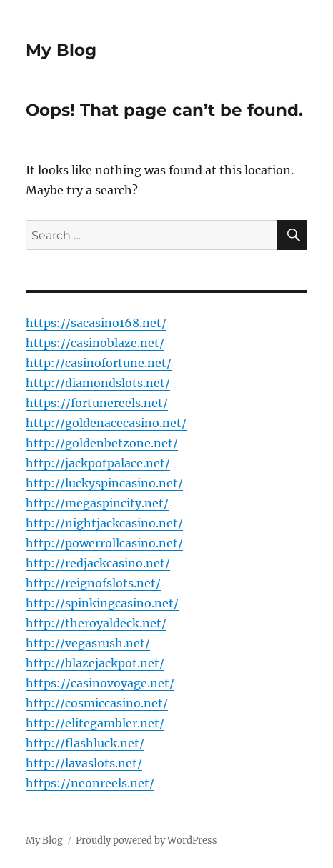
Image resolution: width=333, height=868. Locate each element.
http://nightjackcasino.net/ (104, 523)
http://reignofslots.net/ (93, 583)
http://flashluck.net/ (85, 743)
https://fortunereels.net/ (97, 403)
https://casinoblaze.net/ (95, 343)
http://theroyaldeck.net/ (96, 623)
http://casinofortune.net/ (99, 363)
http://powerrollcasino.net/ (104, 543)
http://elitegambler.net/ (95, 723)
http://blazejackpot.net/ (95, 663)
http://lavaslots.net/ (84, 763)
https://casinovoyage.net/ (100, 683)
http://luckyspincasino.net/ (104, 483)
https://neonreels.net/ (90, 783)
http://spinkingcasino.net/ (102, 603)
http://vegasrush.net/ (88, 643)
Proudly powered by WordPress (146, 840)
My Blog (61, 50)
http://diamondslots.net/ (98, 383)
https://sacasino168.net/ (96, 323)
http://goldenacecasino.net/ (106, 423)
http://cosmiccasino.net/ (97, 703)
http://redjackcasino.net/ (98, 563)
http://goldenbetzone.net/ (102, 443)
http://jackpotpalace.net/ (98, 463)
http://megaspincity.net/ (97, 503)
